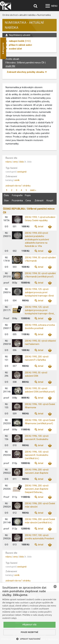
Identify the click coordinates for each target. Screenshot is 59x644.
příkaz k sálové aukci (20, 45)
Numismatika (44, 15)
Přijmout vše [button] (29, 625)
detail (41, 227)
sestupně (22, 172)
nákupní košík (16, 41)
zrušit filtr (10, 66)
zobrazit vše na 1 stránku (18, 186)
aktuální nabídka (27, 15)
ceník (17, 180)
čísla (21, 162)
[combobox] (55, 587)
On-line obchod (10, 15)
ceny (15, 162)
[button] (29, 639)
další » (33, 190)
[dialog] (29, 613)
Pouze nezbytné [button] (29, 632)
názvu (9, 162)
